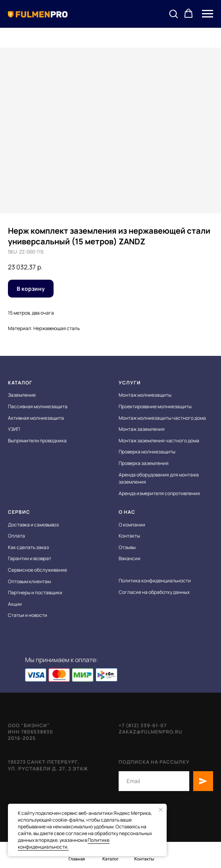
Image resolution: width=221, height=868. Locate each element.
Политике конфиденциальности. (64, 843)
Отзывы (127, 547)
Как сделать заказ (28, 547)
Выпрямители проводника (37, 441)
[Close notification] (161, 810)
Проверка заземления (144, 463)
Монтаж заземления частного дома (159, 441)
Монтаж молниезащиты (145, 395)
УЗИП (14, 429)
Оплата (16, 536)
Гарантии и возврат (30, 558)
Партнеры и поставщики (35, 592)
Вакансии (130, 558)
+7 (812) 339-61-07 (143, 725)
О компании (132, 525)
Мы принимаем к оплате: (61, 660)
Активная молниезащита (36, 418)
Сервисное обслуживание (37, 570)
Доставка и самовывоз (33, 525)
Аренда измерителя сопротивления (159, 493)
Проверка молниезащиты (147, 452)
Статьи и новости (28, 615)
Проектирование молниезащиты (155, 406)
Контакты (129, 536)
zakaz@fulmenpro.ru (151, 732)
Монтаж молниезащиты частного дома (162, 418)
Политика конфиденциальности (155, 581)
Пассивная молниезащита (38, 406)
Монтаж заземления (142, 429)
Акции (15, 604)
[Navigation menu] (208, 14)
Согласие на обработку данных (154, 592)
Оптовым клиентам (29, 581)
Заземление (22, 395)
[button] (173, 13)
